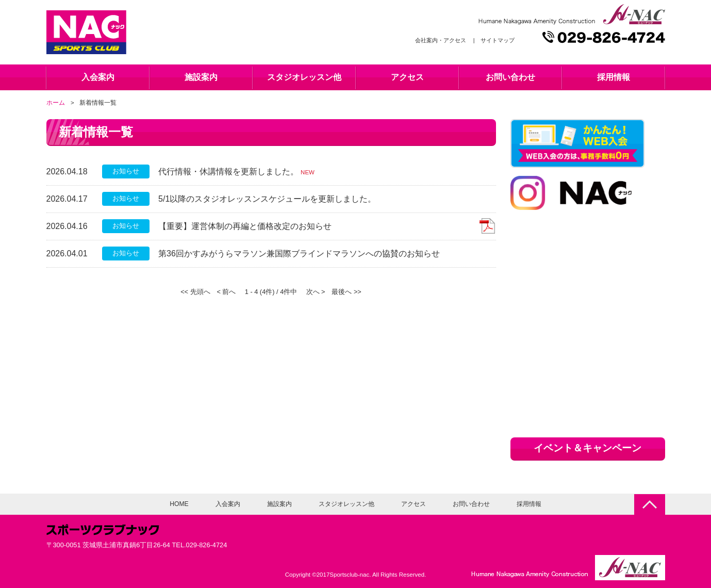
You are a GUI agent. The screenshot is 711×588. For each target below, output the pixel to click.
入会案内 (98, 77)
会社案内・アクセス (441, 40)
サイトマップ (498, 40)
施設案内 (201, 77)
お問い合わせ (510, 77)
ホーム (56, 103)
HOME (179, 504)
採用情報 (614, 77)
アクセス (407, 77)
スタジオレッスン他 (304, 77)
